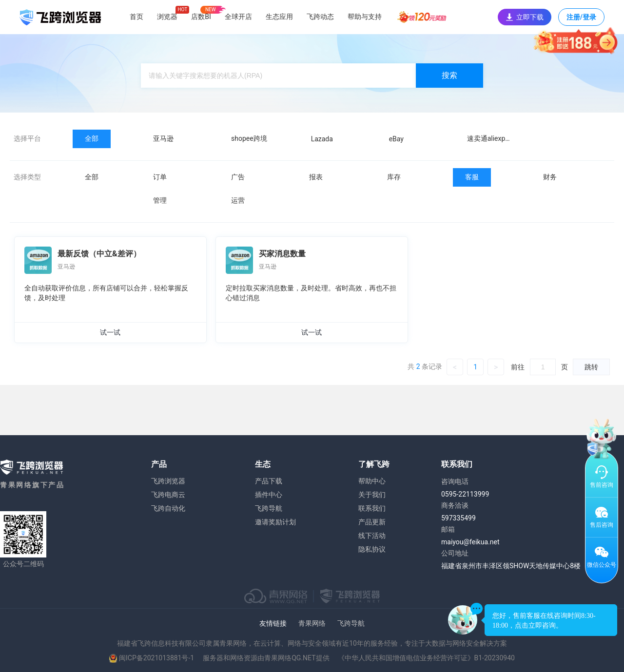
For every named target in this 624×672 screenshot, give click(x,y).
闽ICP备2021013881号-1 (156, 658)
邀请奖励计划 (275, 522)
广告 (238, 177)
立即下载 (525, 17)
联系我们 (372, 508)
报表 (316, 177)
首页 (136, 17)
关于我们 (372, 495)
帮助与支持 (365, 17)
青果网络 (312, 623)
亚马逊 (163, 138)
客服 (472, 177)
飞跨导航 (269, 508)
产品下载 (269, 481)
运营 (238, 200)
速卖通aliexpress (493, 138)
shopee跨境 (249, 138)
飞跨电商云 (168, 495)
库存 (394, 177)
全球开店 (238, 17)
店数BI (201, 17)
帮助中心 (372, 481)
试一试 (110, 332)
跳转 (591, 367)
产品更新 (372, 522)
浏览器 (167, 17)
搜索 (449, 75)
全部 (92, 138)
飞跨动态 (320, 17)
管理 (160, 200)
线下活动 (372, 536)
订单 (160, 177)
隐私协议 (372, 549)
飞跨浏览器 (168, 481)
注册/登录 (581, 19)
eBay (396, 139)
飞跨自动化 (168, 508)
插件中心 (269, 495)
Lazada (322, 139)
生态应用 (279, 17)
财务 (550, 177)
